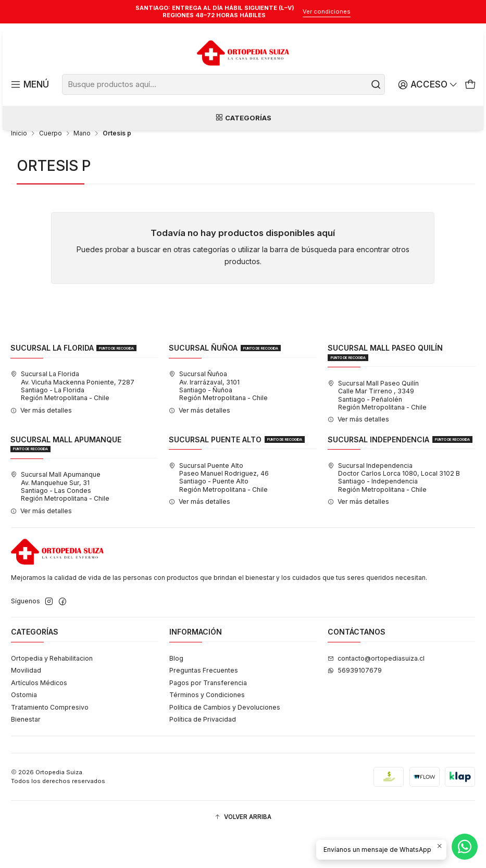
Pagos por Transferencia (208, 717)
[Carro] (470, 85)
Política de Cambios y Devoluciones (225, 741)
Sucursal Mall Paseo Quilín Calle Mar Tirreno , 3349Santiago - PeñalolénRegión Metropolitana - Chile (377, 429)
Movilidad (26, 705)
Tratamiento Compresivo (50, 741)
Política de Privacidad (203, 754)
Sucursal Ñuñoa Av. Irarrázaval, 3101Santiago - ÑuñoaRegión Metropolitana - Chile (218, 420)
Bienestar (26, 754)
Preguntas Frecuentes (204, 705)
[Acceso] (429, 85)
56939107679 (355, 705)
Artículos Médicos (39, 717)
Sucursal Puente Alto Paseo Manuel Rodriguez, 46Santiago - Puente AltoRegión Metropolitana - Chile (219, 511)
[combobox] (224, 84)
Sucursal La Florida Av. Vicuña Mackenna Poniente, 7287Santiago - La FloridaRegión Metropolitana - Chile (72, 420)
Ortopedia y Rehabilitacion (52, 692)
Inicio (19, 168)
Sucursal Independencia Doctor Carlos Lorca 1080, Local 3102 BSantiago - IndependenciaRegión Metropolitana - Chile (394, 511)
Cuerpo (51, 168)
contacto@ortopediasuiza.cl (376, 692)
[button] (243, 852)
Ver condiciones (327, 11)
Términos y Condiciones (207, 729)
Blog (176, 692)
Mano (82, 168)
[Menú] (29, 85)
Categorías (243, 119)
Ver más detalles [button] (41, 444)
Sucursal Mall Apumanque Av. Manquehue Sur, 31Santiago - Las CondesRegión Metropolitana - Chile (60, 521)
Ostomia (24, 729)
